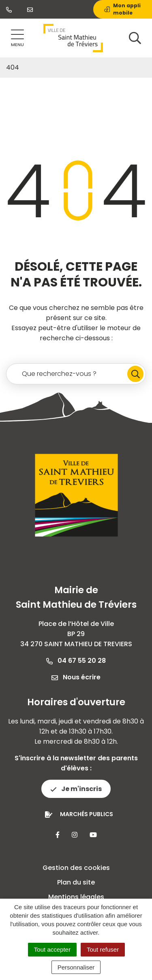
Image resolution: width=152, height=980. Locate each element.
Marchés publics (87, 814)
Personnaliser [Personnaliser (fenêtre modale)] (76, 967)
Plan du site (76, 882)
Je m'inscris (76, 789)
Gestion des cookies (76, 868)
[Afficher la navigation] (17, 38)
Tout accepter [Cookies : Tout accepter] (52, 949)
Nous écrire (76, 677)
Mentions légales (76, 897)
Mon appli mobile (122, 9)
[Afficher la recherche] (135, 38)
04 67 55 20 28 (76, 661)
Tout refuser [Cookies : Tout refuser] (103, 949)
